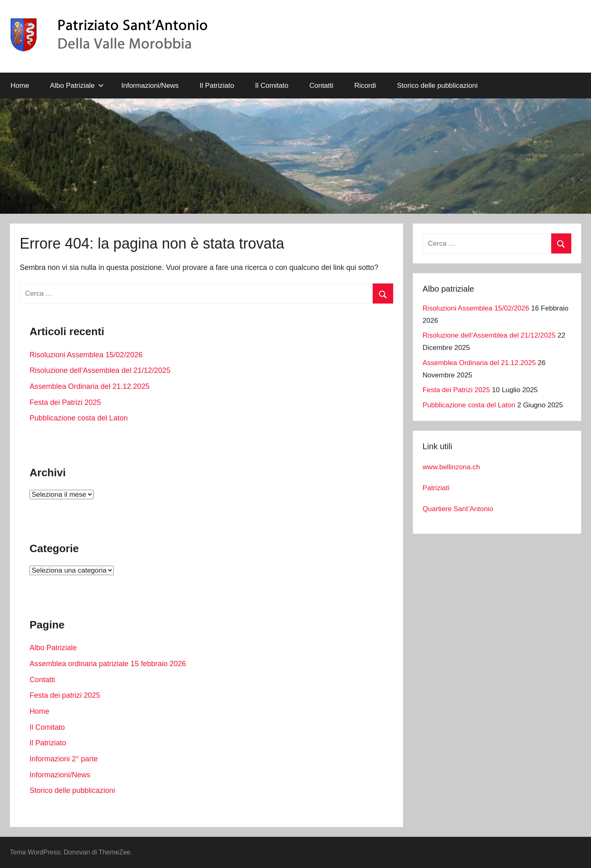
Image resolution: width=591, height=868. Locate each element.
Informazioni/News (150, 86)
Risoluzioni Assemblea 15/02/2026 (86, 355)
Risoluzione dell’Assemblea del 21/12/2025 (100, 370)
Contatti (322, 86)
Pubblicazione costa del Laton (79, 418)
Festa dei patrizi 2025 (65, 695)
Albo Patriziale (77, 86)
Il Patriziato (217, 86)
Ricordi (365, 86)
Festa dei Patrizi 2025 (65, 402)
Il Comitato (271, 86)
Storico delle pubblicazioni (437, 86)
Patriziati (436, 488)
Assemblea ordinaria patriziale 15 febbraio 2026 (108, 664)
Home (20, 86)
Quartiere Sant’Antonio (458, 509)
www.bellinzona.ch (451, 467)
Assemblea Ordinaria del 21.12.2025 (89, 386)
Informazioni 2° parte (64, 759)
